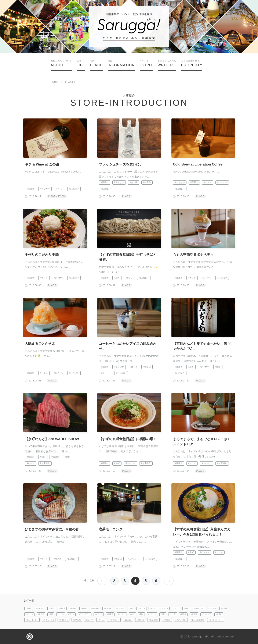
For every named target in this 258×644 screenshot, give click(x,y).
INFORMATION (121, 63)
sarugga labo (201, 637)
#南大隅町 (108, 609)
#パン (132, 614)
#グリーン (152, 614)
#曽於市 (52, 609)
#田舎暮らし (64, 620)
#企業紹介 (140, 620)
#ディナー (45, 189)
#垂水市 (62, 609)
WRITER (167, 63)
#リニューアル (49, 620)
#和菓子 (110, 614)
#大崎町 (84, 609)
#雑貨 (141, 614)
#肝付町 (73, 609)
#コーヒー (222, 182)
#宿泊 (163, 614)
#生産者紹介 (154, 620)
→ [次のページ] (169, 581)
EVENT (146, 63)
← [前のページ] (102, 581)
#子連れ (219, 614)
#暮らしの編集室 (198, 620)
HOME (55, 82)
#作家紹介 (167, 620)
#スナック (30, 614)
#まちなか (119, 182)
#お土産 (134, 182)
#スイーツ (207, 278)
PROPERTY (192, 63)
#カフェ (208, 182)
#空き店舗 (77, 620)
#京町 (117, 278)
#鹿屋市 (30, 189)
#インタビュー (114, 620)
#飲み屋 (41, 614)
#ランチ (44, 278)
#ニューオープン (32, 620)
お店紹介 (70, 82)
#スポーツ (89, 620)
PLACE (96, 63)
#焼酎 (218, 367)
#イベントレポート (216, 620)
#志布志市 (40, 609)
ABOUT (61, 63)
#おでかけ (154, 609)
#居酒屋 (55, 457)
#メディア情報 (181, 620)
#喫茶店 (147, 367)
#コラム (101, 620)
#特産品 (147, 182)
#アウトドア (206, 614)
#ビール (30, 463)
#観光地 (194, 614)
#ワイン (59, 189)
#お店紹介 (74, 189)
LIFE (81, 63)
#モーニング (134, 559)
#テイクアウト (85, 614)
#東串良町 (95, 609)
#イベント (204, 552)
